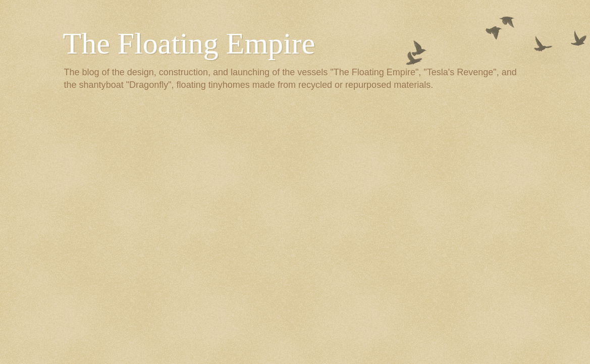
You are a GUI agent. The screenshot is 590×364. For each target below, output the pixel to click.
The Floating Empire (189, 43)
